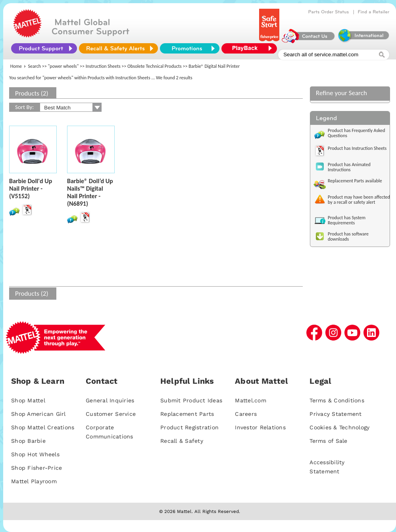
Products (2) (32, 93)
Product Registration (189, 427)
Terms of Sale (328, 441)
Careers (246, 414)
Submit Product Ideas (191, 400)
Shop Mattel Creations (43, 427)
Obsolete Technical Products (155, 66)
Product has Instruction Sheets (357, 148)
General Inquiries (110, 400)
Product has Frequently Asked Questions (357, 133)
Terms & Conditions (337, 400)
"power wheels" (63, 66)
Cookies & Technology (339, 427)
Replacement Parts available (355, 181)
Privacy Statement (335, 414)
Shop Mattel (28, 400)
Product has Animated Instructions (349, 167)
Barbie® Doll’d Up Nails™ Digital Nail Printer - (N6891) (90, 192)
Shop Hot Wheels (35, 454)
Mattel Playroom (34, 481)
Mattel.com (251, 400)
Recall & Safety (182, 441)
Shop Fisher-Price (37, 468)
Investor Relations (260, 427)
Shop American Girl (38, 414)
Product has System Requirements (347, 220)
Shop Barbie (28, 441)
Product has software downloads (348, 236)
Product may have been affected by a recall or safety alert (359, 200)
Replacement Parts (187, 414)
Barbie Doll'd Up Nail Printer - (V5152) (31, 188)
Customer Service (111, 414)
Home (16, 66)
